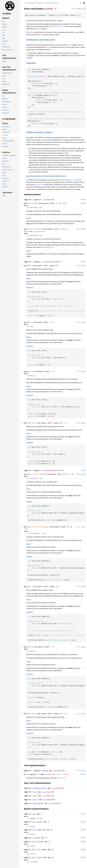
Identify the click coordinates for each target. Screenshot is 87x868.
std (33, 9)
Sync (4, 79)
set (3, 30)
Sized (40, 818)
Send (4, 76)
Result (4, 196)
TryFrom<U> (6, 110)
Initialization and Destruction (41, 40)
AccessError (6, 127)
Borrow (36, 822)
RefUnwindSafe (7, 73)
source (79, 9)
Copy (31, 326)
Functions (6, 152)
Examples (31, 63)
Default (32, 376)
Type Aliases (7, 193)
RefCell (56, 470)
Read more (62, 778)
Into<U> (5, 107)
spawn (4, 184)
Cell (54, 262)
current (5, 158)
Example (29, 502)
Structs (5, 123)
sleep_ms (5, 178)
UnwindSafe (6, 84)
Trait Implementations (9, 57)
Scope (4, 138)
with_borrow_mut (8, 50)
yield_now (5, 187)
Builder (5, 129)
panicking (5, 161)
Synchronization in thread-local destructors (46, 176)
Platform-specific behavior (39, 132)
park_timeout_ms (8, 170)
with (4, 44)
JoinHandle (6, 132)
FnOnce (32, 207)
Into (38, 842)
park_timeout (7, 167)
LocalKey (7, 14)
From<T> (5, 105)
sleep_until (6, 181)
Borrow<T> (6, 99)
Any (3, 96)
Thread (5, 144)
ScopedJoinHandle (8, 141)
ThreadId (5, 147)
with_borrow (6, 47)
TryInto (40, 857)
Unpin (4, 82)
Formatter (50, 774)
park (4, 164)
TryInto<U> (6, 113)
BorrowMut (37, 830)
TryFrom (40, 850)
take (4, 35)
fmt (28, 774)
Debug (4, 61)
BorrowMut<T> (7, 102)
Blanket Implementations (9, 91)
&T (36, 207)
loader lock (39, 185)
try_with (5, 41)
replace (5, 24)
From (35, 838)
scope (4, 173)
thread (39, 9)
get (3, 21)
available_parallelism (9, 156)
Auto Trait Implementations (9, 68)
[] (85, 9)
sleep (4, 175)
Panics (29, 218)
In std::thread (9, 119)
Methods (6, 18)
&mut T (37, 533)
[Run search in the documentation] (51, 3)
